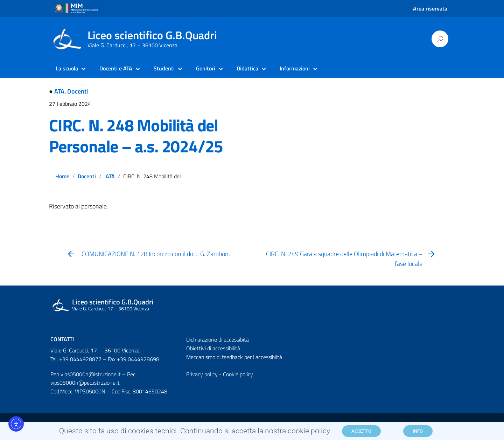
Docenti (78, 91)
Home (62, 176)
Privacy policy (202, 374)
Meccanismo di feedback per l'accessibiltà (234, 357)
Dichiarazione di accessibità (218, 339)
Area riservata (430, 8)
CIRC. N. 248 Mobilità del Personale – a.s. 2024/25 (136, 136)
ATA (59, 91)
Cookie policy (238, 374)
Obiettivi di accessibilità (213, 348)
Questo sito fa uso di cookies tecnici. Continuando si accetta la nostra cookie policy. (195, 433)
